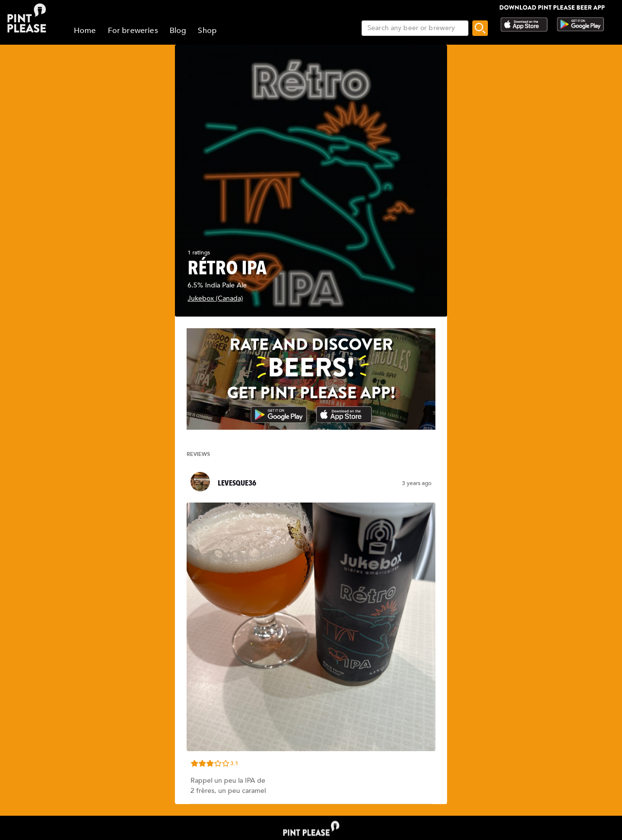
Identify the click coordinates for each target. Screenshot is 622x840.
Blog (178, 31)
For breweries (133, 31)
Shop (207, 31)
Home (85, 31)
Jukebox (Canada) (215, 298)
